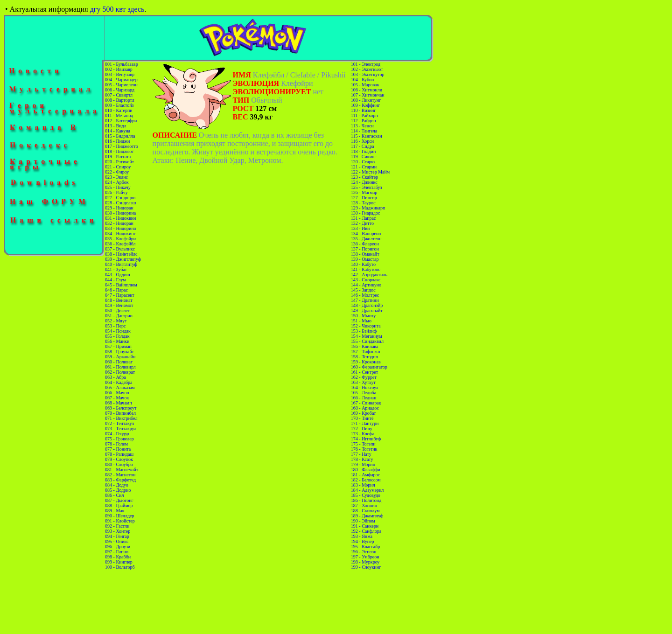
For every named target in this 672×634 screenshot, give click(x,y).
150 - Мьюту (363, 316)
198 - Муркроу (365, 562)
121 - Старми (364, 167)
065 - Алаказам (120, 387)
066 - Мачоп (117, 393)
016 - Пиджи (117, 141)
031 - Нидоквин (120, 218)
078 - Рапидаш (119, 454)
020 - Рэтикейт (119, 162)
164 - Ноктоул (365, 387)
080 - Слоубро (119, 464)
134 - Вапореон (366, 233)
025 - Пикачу (118, 187)
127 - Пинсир (364, 198)
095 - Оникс (117, 541)
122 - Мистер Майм (370, 172)
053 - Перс (115, 326)
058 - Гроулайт (119, 352)
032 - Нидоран (119, 223)
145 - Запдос (363, 290)
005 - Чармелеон (121, 85)
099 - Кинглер (119, 562)
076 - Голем (116, 444)
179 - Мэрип (363, 464)
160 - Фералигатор (369, 367)
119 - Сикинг (364, 157)
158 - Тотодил (364, 357)
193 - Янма (362, 536)
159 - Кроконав (366, 362)
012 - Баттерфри (121, 121)
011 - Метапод (119, 115)
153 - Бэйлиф (364, 331)
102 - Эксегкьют (367, 69)
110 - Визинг (364, 110)
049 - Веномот (119, 305)
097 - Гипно (117, 552)
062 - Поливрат (120, 372)
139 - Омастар (365, 259)
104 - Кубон (363, 80)
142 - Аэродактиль (369, 275)
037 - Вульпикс (120, 249)
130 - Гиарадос (366, 213)
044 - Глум (115, 280)
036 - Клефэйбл (120, 244)
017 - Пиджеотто (122, 146)
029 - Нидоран (119, 208)
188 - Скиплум (365, 511)
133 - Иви (360, 228)
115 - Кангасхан (367, 136)
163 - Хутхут (363, 382)
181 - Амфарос (366, 475)
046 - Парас (116, 290)
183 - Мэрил (363, 485)
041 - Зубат (116, 269)
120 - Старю (363, 162)
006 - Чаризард (120, 90)
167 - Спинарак (366, 403)
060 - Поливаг (119, 362)
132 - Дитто (362, 223)
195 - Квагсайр (365, 547)
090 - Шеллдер (119, 516)
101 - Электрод (366, 64)
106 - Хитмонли (367, 90)
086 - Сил (114, 495)
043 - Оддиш (118, 275)
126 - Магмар (364, 192)
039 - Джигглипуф (123, 259)
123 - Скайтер (364, 177)
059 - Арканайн (120, 357)
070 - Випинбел (120, 413)
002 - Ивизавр (119, 69)
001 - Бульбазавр (122, 64)
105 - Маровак (365, 85)
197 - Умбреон (365, 557)
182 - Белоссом (366, 480)
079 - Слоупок (119, 459)
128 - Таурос (363, 203)
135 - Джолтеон (366, 239)
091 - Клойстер (120, 521)
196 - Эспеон (364, 552)
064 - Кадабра (119, 382)
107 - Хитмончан (368, 95)
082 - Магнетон (120, 475)
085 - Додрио (118, 490)
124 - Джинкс (364, 182)
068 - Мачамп (118, 403)
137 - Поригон (365, 249)
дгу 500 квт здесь (117, 9)
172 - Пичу (362, 428)
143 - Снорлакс (366, 280)
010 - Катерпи (119, 110)
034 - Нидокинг (120, 233)
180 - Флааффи (366, 470)
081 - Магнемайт (122, 470)
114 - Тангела (364, 131)
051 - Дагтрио (119, 316)
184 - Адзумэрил (367, 490)
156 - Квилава (365, 346)
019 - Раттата (118, 157)
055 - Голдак (117, 336)
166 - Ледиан (364, 398)
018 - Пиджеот (119, 151)
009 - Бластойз (119, 105)
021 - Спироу (118, 167)
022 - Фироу (117, 172)
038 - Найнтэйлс (121, 254)
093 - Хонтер (118, 531)
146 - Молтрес (365, 295)
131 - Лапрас (364, 218)
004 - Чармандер (121, 80)
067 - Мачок (117, 398)
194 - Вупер (363, 541)
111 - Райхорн (364, 115)
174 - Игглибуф (366, 439)
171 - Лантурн (365, 423)
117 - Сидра (363, 146)
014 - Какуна (118, 131)
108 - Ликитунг (366, 100)
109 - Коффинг (365, 105)
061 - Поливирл (120, 367)
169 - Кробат (364, 413)
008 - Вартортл (120, 100)
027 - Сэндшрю (120, 198)
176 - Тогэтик (364, 449)
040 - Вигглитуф (121, 264)
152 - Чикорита (366, 326)
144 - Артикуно (366, 285)
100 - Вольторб (120, 567)
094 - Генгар (117, 536)
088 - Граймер (119, 505)
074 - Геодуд (117, 434)
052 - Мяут (116, 321)
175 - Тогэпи (363, 444)
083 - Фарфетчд (120, 480)
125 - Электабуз (367, 187)
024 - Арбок (117, 182)
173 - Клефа (363, 434)
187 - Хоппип (364, 505)
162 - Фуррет (364, 377)
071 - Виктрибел (121, 418)
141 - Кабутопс (366, 269)
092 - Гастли (117, 526)
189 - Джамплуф (367, 516)
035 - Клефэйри (120, 239)
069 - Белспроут (121, 408)
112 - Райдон (364, 121)
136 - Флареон (365, 244)
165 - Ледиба (364, 393)
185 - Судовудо (366, 495)
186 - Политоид (366, 500)
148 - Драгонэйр (367, 305)
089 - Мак (115, 511)
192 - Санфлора (366, 531)
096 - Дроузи (118, 547)
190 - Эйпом (363, 521)
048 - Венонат (119, 300)
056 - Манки (117, 341)
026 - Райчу (116, 192)
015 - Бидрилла (120, 136)
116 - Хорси (362, 141)
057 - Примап (118, 346)
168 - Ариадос (365, 408)
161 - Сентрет (364, 372)
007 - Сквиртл (119, 95)
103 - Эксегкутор (368, 74)
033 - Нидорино (121, 228)
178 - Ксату (362, 459)
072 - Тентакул (119, 423)
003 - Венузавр (120, 74)
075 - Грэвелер (119, 439)
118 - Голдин (364, 151)
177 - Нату (361, 454)
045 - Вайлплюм (121, 285)
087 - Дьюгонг (119, 500)
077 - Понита (118, 449)
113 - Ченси (362, 126)
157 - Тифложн (366, 352)
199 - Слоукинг (366, 567)
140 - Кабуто (363, 264)
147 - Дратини (365, 300)
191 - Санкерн (365, 526)
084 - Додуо (117, 485)
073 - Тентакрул (121, 428)
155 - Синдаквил (367, 341)
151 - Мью (361, 321)
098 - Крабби (118, 557)
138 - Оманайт (365, 254)
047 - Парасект (120, 295)
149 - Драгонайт (367, 310)
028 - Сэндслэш (120, 203)
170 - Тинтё (362, 418)
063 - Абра (115, 377)
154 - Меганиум (367, 336)
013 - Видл (115, 126)
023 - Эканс (116, 177)
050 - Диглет (117, 310)
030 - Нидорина (120, 213)
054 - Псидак (118, 331)
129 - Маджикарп (368, 208)
